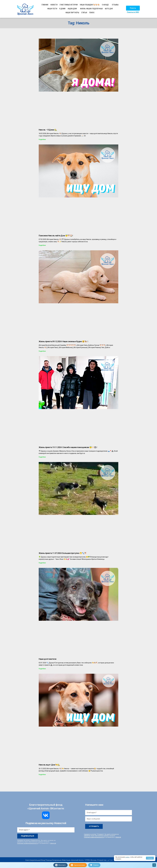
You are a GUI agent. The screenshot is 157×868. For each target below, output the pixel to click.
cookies (128, 857)
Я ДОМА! (62, 9)
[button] (133, 8)
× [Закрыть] (154, 865)
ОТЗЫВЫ (115, 5)
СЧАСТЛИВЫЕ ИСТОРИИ (69, 5)
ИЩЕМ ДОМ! (72, 9)
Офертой (53, 843)
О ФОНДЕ (105, 5)
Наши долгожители (47, 659)
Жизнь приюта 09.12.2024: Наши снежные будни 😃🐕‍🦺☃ (64, 341)
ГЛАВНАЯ (45, 5)
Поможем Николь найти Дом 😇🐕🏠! (56, 236)
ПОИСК (92, 13)
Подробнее (42, 139)
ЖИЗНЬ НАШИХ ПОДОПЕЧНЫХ (91, 9)
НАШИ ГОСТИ (52, 9)
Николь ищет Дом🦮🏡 (49, 765)
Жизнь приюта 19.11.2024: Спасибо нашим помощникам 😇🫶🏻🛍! (68, 447)
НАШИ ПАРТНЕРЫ (72, 13)
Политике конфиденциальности (28, 843)
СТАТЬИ (84, 13)
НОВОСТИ (54, 5)
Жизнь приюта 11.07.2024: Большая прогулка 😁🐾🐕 (63, 553)
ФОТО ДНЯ (109, 9)
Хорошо (150, 858)
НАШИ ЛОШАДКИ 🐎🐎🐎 (90, 5)
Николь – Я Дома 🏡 (48, 130)
